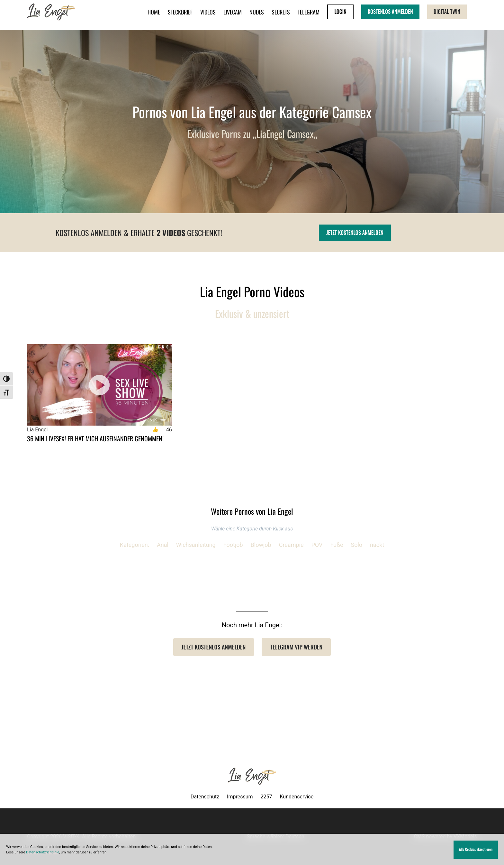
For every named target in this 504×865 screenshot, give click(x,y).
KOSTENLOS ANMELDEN (390, 12)
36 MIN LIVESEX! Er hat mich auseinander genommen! (95, 438)
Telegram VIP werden (296, 647)
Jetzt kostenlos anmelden (355, 233)
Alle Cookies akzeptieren (476, 849)
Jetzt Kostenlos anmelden (214, 647)
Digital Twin (447, 12)
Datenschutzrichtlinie (43, 852)
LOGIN (340, 12)
